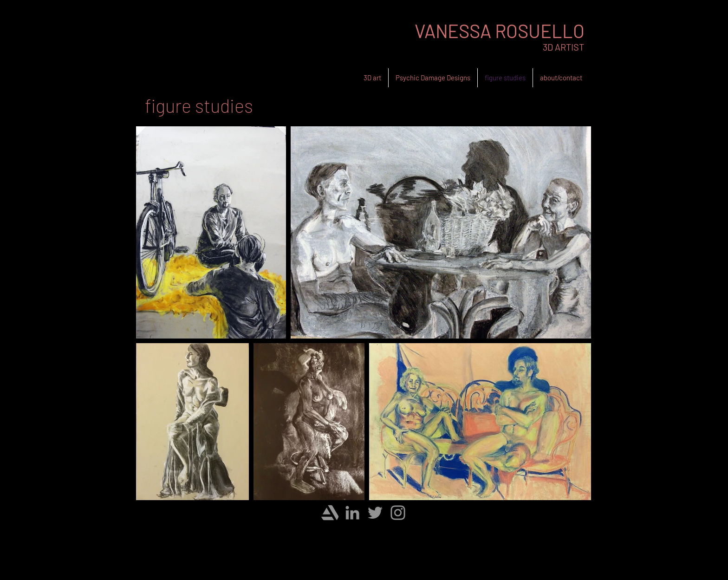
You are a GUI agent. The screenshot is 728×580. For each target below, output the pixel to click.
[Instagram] (398, 513)
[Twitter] (375, 513)
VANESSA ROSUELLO (500, 31)
